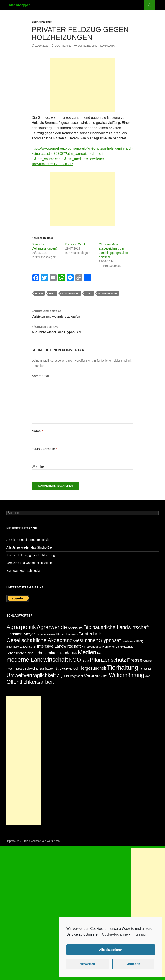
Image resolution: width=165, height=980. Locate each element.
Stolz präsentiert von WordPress (41, 841)
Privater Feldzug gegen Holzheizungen (32, 555)
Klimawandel (70, 293)
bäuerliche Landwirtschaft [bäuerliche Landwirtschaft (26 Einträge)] (121, 627)
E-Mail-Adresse (44, 449)
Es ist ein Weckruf (77, 244)
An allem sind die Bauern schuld (28, 540)
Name (37, 431)
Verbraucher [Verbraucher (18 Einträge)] (96, 675)
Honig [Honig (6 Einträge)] (140, 641)
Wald (89, 293)
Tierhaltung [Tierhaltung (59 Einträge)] (123, 667)
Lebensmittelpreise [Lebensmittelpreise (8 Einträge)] (20, 653)
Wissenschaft (108, 293)
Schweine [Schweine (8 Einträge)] (31, 668)
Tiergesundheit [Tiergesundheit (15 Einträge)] (92, 668)
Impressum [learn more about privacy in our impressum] (140, 934)
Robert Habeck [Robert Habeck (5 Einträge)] (15, 669)
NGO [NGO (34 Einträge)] (75, 660)
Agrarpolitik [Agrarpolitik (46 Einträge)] (21, 627)
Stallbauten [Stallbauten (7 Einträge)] (47, 669)
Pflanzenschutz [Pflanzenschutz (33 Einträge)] (108, 660)
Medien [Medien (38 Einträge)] (87, 652)
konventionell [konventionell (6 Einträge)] (107, 647)
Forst (39, 293)
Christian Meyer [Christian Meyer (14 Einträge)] (21, 634)
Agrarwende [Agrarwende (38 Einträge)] (52, 627)
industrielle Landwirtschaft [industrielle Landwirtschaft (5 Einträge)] (21, 647)
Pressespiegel (42, 22)
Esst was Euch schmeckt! (24, 571)
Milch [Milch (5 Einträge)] (100, 653)
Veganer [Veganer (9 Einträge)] (63, 676)
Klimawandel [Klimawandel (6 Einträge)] (90, 647)
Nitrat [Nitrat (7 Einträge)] (85, 661)
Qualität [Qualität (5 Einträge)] (148, 661)
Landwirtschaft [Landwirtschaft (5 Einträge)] (124, 647)
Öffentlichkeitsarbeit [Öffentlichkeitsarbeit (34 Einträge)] (30, 682)
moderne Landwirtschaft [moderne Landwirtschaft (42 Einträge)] (37, 660)
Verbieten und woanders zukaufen (82, 314)
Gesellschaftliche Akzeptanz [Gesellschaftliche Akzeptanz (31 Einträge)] (39, 640)
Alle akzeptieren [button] (111, 950)
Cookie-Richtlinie (115, 934)
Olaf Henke (63, 46)
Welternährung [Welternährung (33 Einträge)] (127, 675)
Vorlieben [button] (133, 964)
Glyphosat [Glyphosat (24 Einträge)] (110, 640)
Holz (52, 293)
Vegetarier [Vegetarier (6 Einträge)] (76, 676)
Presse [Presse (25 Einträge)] (135, 660)
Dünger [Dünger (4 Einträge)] (40, 634)
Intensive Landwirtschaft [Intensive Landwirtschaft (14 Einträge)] (59, 646)
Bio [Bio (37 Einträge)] (87, 627)
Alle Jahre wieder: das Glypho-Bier (82, 329)
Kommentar (40, 376)
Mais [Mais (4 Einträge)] (75, 653)
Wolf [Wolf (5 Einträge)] (147, 676)
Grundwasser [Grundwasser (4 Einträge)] (128, 641)
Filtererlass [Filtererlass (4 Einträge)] (50, 634)
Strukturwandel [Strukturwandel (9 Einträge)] (67, 668)
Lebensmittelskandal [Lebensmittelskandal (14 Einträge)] (53, 653)
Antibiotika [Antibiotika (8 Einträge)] (75, 628)
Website (38, 467)
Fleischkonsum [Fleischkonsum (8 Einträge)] (67, 634)
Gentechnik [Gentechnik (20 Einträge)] (90, 634)
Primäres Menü (160, 5)
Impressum (13, 841)
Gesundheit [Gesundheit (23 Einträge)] (86, 640)
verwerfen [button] (88, 964)
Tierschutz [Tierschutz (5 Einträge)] (145, 669)
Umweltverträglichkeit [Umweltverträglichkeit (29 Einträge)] (31, 675)
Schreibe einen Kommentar (97, 46)
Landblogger (18, 5)
